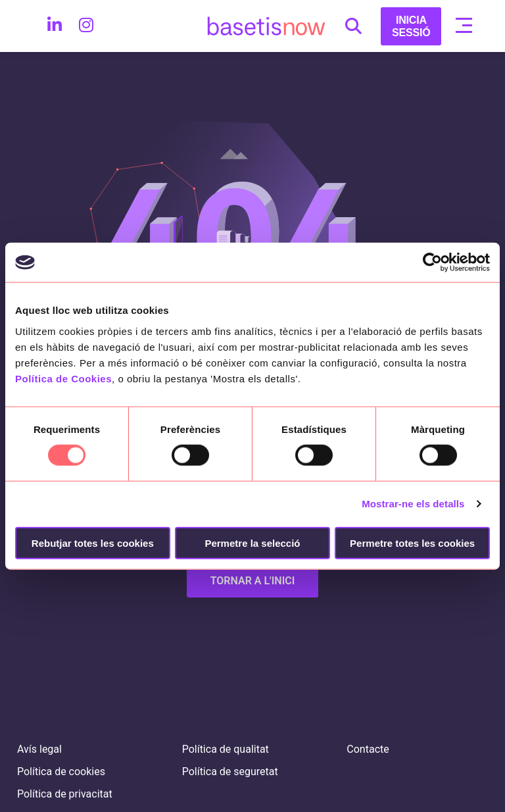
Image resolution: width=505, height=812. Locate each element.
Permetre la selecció (252, 543)
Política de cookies (61, 772)
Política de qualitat (226, 749)
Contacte (368, 749)
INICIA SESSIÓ (411, 26)
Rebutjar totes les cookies (93, 543)
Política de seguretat (230, 772)
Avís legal (39, 749)
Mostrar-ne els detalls (413, 504)
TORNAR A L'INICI (253, 581)
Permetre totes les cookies (412, 543)
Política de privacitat (65, 794)
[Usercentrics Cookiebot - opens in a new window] (432, 263)
